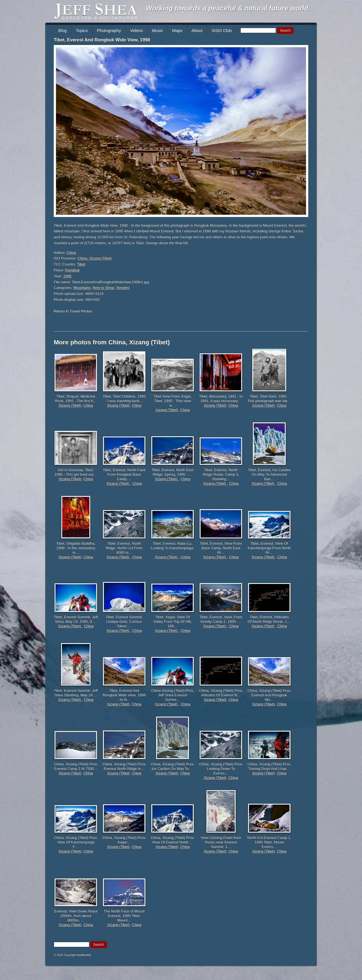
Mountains (82, 288)
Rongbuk (72, 270)
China (71, 252)
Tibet (81, 264)
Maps (177, 30)
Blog (63, 30)
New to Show (103, 288)
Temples (123, 288)
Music (157, 30)
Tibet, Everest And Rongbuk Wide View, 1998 (102, 40)
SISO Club (222, 30)
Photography (109, 30)
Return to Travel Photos (73, 311)
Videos (137, 30)
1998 (67, 276)
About (197, 30)
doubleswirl (84, 955)
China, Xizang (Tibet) (95, 258)
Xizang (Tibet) (70, 405)
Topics (82, 30)
